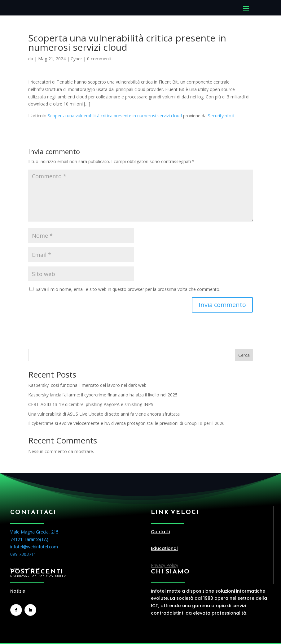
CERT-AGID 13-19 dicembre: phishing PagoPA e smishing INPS (91, 404)
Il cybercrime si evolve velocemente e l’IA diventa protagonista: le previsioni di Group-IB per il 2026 (126, 423)
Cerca (244, 355)
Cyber (76, 59)
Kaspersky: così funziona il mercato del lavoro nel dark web (87, 385)
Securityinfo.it (221, 116)
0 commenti (99, 59)
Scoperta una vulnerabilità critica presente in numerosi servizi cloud (115, 116)
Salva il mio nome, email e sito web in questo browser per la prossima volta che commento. (128, 289)
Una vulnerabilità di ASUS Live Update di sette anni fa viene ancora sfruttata (104, 414)
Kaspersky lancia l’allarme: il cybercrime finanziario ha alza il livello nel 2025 (103, 395)
